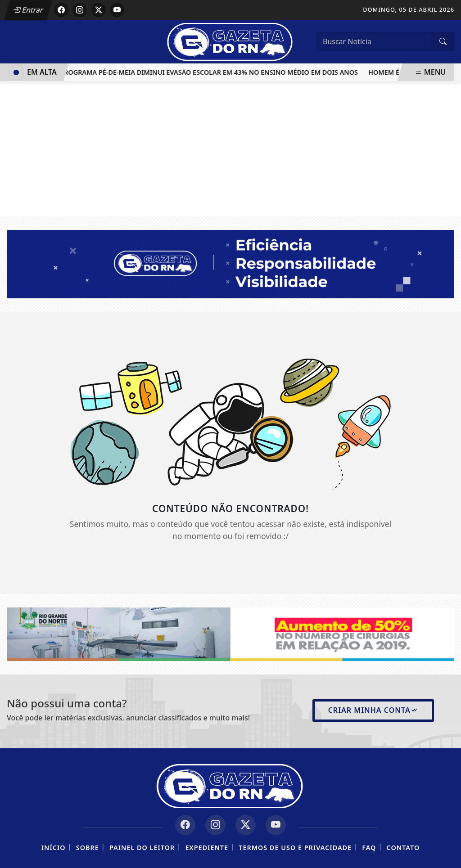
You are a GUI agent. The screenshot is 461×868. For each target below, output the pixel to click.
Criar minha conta (373, 710)
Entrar (28, 10)
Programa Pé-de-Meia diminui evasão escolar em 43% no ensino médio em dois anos (211, 72)
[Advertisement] (230, 149)
